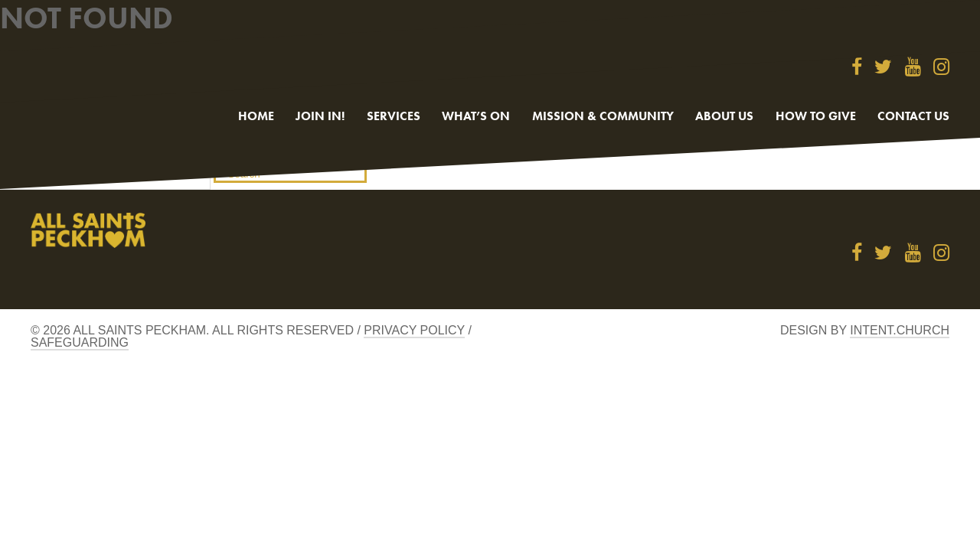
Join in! (320, 116)
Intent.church (900, 330)
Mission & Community (603, 116)
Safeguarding (80, 342)
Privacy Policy (414, 330)
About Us (724, 116)
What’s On (476, 116)
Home (256, 116)
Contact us (913, 116)
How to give (816, 116)
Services (394, 116)
